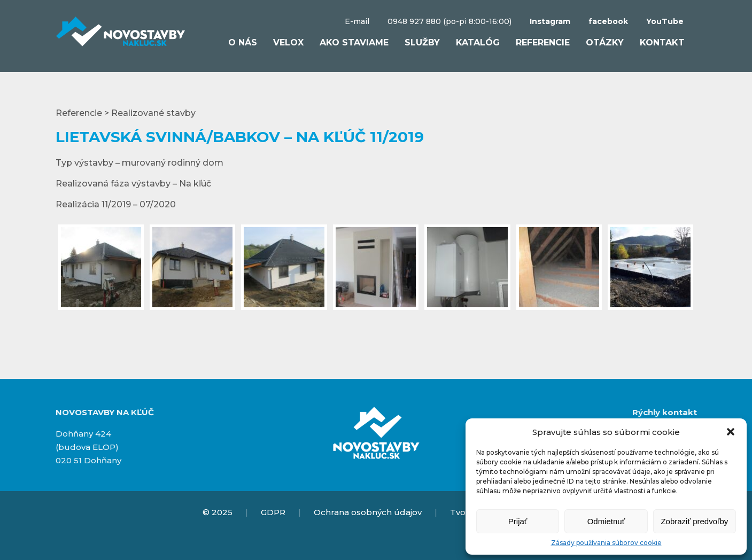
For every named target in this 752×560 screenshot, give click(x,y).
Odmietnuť (606, 521)
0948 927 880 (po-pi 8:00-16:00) (449, 21)
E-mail (357, 21)
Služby (422, 42)
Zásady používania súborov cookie (606, 543)
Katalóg (478, 42)
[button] (731, 432)
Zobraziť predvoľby (694, 521)
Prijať (518, 521)
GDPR (273, 512)
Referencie (543, 42)
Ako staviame (354, 42)
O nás (243, 42)
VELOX (288, 42)
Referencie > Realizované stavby (126, 113)
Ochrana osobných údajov (368, 512)
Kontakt (662, 42)
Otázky (605, 42)
